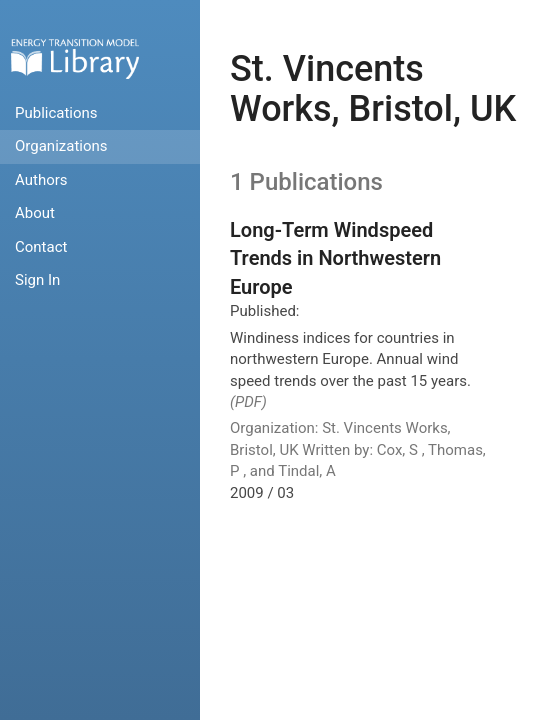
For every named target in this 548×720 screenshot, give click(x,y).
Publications (56, 113)
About (35, 213)
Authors (41, 180)
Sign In (37, 280)
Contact (41, 247)
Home (75, 58)
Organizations (61, 146)
